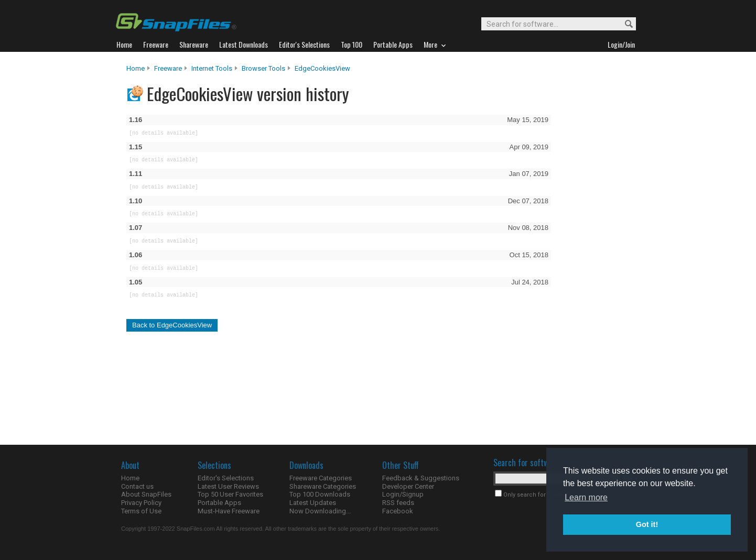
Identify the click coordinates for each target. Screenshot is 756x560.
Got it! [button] (647, 524)
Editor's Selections (226, 478)
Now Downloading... (320, 511)
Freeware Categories (321, 478)
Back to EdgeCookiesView (172, 325)
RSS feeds (398, 503)
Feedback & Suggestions (421, 478)
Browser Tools (263, 68)
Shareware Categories (323, 486)
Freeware (168, 68)
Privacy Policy (141, 503)
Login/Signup (403, 494)
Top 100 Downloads (320, 494)
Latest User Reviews (228, 486)
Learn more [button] (586, 497)
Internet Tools (212, 68)
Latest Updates (313, 503)
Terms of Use (141, 511)
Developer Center (408, 486)
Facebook (398, 511)
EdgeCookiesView (322, 68)
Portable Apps (219, 503)
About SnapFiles (146, 494)
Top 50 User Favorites (230, 494)
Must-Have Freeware (229, 511)
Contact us (137, 486)
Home (136, 68)
